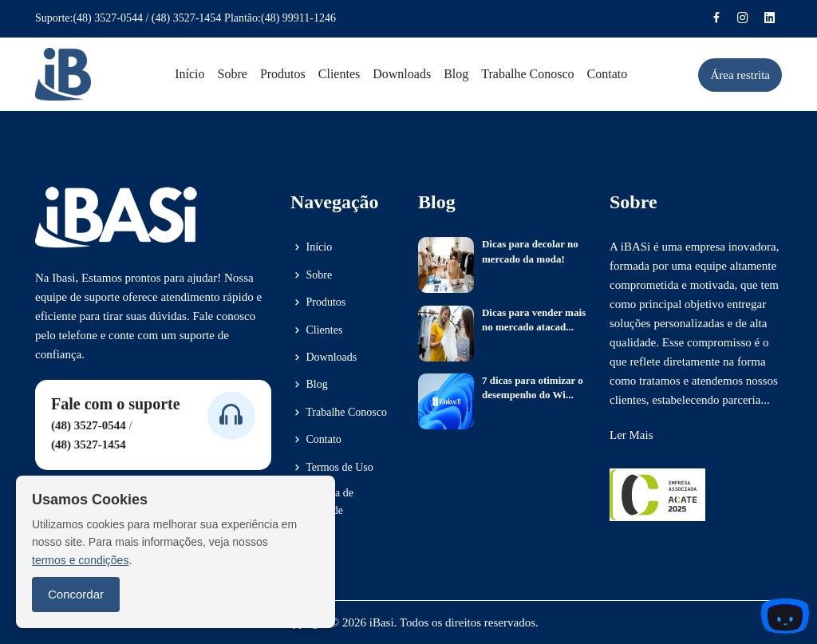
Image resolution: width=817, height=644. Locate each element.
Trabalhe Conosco (339, 413)
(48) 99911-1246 (298, 18)
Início (189, 74)
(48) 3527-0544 (108, 18)
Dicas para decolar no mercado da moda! (530, 251)
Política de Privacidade (322, 502)
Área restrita (740, 75)
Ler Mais (631, 435)
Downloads (402, 74)
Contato (608, 74)
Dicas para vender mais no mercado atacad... (534, 320)
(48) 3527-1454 (187, 18)
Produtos (283, 74)
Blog (456, 74)
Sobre (233, 74)
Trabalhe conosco (527, 74)
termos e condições (80, 560)
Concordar (76, 594)
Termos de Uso (332, 468)
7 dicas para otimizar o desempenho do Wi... (533, 387)
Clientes (339, 74)
